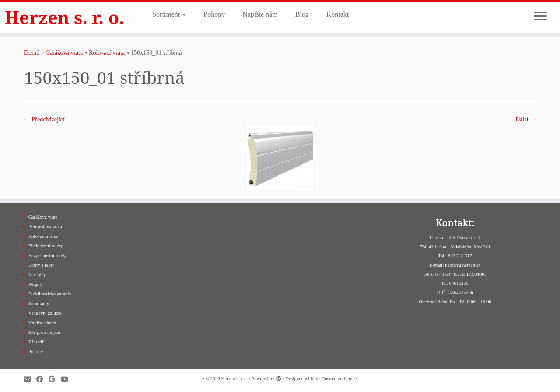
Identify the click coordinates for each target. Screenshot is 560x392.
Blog (302, 14)
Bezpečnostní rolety (48, 255)
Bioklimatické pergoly (50, 294)
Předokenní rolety (46, 246)
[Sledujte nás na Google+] (55, 379)
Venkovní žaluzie (45, 313)
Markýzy (37, 274)
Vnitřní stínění (42, 323)
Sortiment (169, 14)
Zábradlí (37, 342)
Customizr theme (338, 378)
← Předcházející (44, 120)
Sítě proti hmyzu (44, 332)
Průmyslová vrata (45, 226)
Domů (32, 53)
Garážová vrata (64, 53)
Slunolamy (39, 303)
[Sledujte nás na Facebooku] (42, 379)
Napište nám (260, 14)
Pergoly (36, 284)
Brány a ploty (42, 265)
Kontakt (338, 14)
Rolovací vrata (107, 53)
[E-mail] (30, 379)
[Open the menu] (540, 17)
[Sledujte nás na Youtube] (67, 379)
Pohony (214, 14)
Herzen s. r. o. (65, 17)
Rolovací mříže (43, 236)
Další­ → (526, 120)
